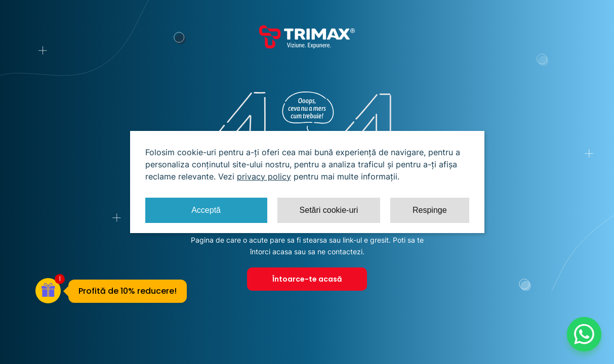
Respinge (430, 210)
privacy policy (264, 176)
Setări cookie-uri (329, 210)
